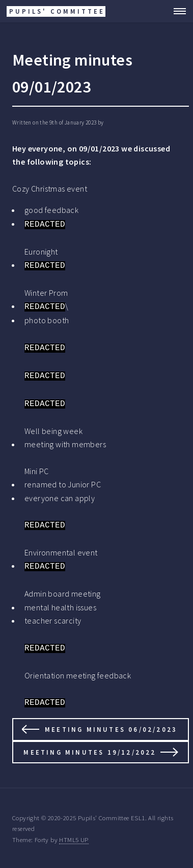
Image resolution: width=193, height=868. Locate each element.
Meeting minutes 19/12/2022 (90, 752)
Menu (177, 11)
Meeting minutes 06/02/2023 (111, 729)
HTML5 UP (74, 840)
